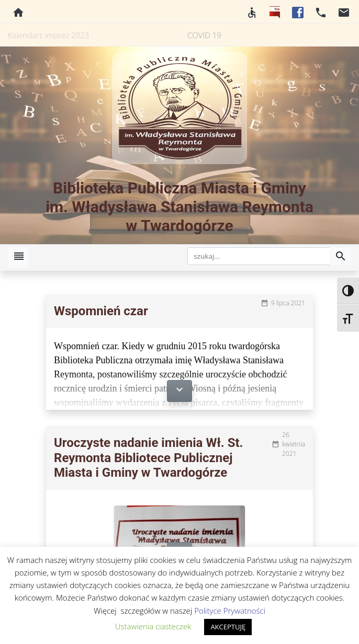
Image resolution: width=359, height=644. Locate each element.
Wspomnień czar (101, 311)
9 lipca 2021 (288, 303)
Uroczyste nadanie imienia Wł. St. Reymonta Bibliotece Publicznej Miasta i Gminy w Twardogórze (149, 458)
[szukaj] (259, 256)
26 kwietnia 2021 (294, 444)
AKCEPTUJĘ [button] (228, 627)
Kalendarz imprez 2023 (48, 35)
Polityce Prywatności (230, 611)
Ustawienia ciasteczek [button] (153, 626)
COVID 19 (204, 35)
